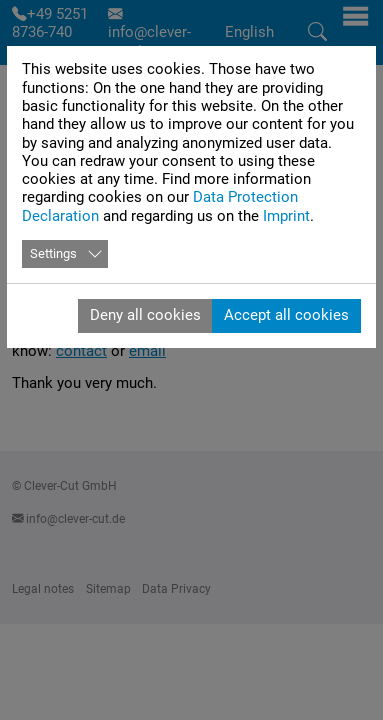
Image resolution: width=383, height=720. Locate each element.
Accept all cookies (286, 315)
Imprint (286, 216)
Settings (53, 253)
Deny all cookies (145, 315)
